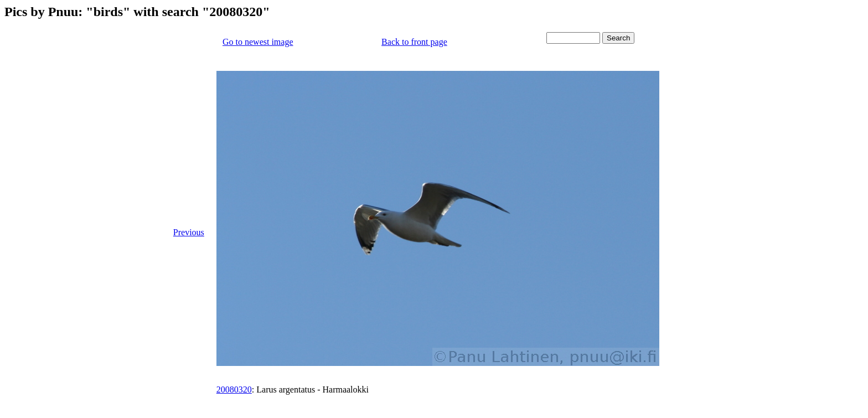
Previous (189, 232)
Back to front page (414, 42)
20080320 (234, 389)
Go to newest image (258, 42)
